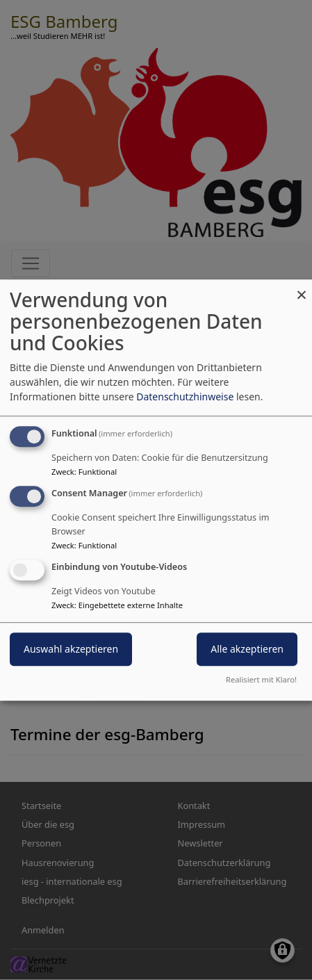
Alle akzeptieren (247, 649)
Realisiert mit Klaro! (261, 679)
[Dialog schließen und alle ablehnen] (302, 288)
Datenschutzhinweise (185, 397)
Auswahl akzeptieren (71, 649)
